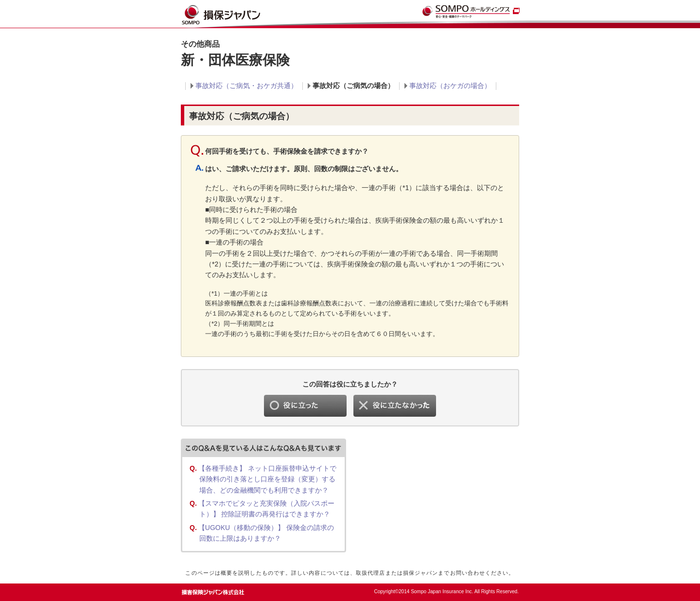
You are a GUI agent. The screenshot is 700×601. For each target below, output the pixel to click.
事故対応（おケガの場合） (450, 86)
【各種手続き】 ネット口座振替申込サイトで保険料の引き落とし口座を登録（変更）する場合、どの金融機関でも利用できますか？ (267, 479)
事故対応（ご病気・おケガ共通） (246, 86)
